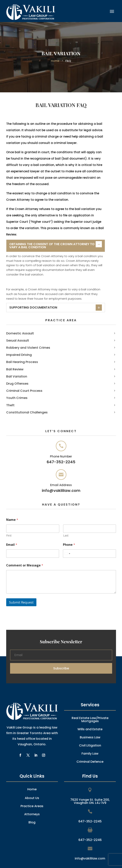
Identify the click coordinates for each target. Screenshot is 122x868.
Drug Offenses (17, 384)
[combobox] (67, 554)
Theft (10, 405)
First (9, 535)
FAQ (68, 61)
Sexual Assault (18, 340)
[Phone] (89, 554)
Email (12, 545)
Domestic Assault (20, 333)
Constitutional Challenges (27, 412)
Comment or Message (25, 565)
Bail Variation (17, 376)
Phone (69, 545)
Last (66, 535)
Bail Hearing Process (22, 362)
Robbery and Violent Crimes (28, 348)
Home (55, 61)
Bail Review (15, 369)
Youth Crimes (17, 398)
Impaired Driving (19, 355)
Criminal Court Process (24, 391)
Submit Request (21, 602)
